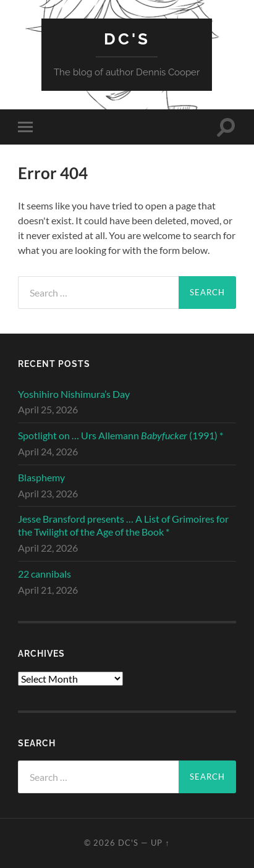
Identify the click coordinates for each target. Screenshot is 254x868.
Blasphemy (41, 477)
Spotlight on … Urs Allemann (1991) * (121, 435)
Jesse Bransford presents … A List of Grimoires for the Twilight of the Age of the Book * (123, 525)
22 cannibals (44, 574)
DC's (127, 39)
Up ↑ (160, 843)
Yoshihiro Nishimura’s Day (74, 394)
